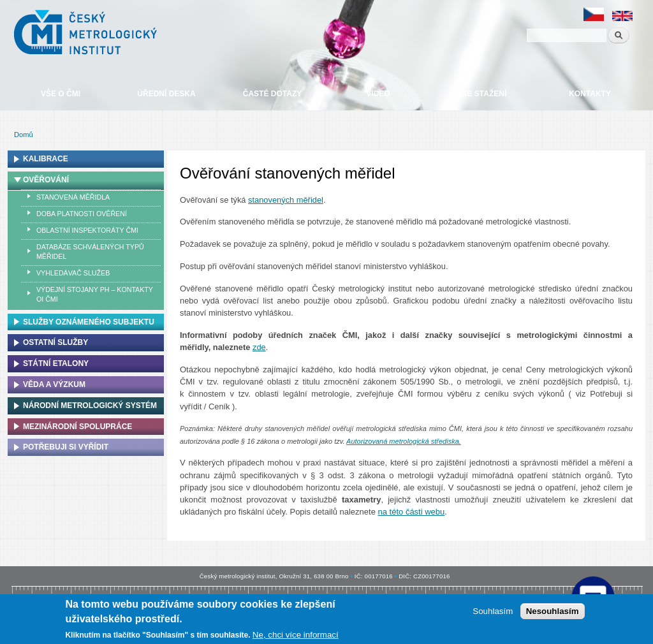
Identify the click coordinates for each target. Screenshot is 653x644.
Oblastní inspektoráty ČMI (87, 230)
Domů (24, 135)
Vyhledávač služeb (73, 273)
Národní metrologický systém (90, 406)
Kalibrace (46, 159)
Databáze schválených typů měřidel (90, 252)
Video (378, 94)
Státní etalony (56, 363)
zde (259, 347)
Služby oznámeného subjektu (89, 322)
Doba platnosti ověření (82, 214)
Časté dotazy (272, 94)
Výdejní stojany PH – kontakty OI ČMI (95, 294)
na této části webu (412, 512)
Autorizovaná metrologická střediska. (404, 441)
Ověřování (46, 180)
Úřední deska (166, 94)
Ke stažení (484, 94)
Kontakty (590, 94)
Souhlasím (493, 611)
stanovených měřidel (286, 200)
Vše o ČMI (61, 94)
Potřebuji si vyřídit (66, 447)
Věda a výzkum (54, 384)
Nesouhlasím (553, 611)
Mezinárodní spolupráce (77, 427)
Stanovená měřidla (73, 197)
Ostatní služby (55, 342)
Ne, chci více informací (296, 635)
